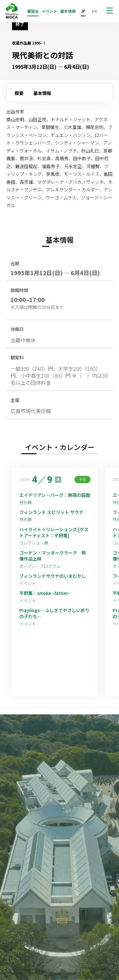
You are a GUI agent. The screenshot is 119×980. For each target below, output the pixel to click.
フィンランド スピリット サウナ (51, 512)
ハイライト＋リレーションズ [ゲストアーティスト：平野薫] (54, 533)
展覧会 (33, 11)
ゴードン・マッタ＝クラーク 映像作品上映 (53, 556)
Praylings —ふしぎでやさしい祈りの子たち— (54, 614)
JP (83, 11)
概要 (19, 93)
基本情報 (68, 11)
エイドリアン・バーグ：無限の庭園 (55, 495)
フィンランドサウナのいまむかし (53, 576)
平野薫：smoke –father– (45, 593)
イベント (50, 11)
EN (94, 11)
